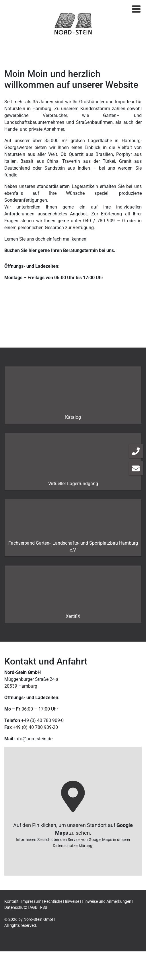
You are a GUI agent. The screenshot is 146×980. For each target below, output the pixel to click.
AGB (34, 907)
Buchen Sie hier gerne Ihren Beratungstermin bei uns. (60, 250)
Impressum (31, 901)
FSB (44, 907)
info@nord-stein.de (33, 739)
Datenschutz (16, 907)
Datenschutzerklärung (73, 845)
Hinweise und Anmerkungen (107, 901)
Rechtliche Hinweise (62, 901)
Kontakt (11, 901)
